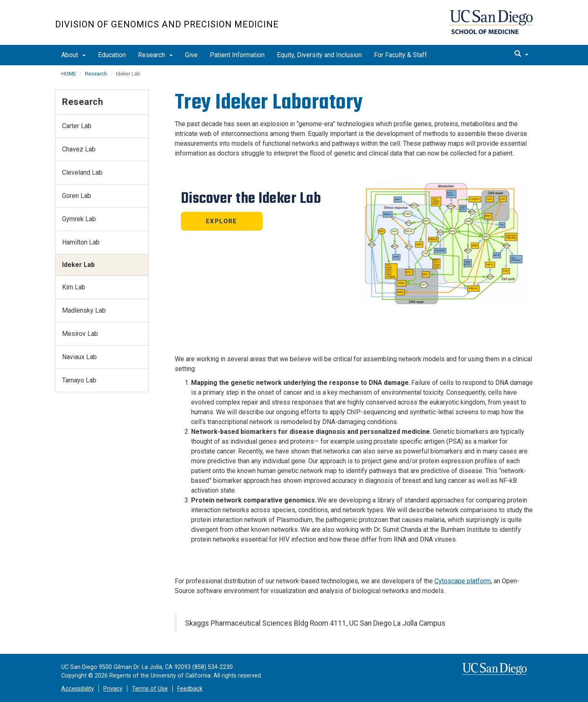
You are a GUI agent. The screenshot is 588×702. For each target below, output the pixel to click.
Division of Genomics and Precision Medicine (167, 24)
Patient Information (237, 55)
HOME (69, 74)
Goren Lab (77, 196)
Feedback (190, 689)
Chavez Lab (79, 149)
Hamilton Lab (81, 242)
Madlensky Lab (84, 310)
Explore (221, 221)
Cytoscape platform (463, 581)
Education (112, 55)
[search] (521, 54)
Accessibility (78, 689)
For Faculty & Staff (401, 55)
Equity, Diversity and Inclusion (319, 55)
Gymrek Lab (79, 219)
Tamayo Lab (79, 380)
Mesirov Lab (80, 334)
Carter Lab (77, 126)
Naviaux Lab (79, 357)
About (73, 55)
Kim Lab (74, 287)
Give (191, 55)
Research (155, 55)
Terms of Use (150, 689)
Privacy (113, 689)
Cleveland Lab (82, 172)
